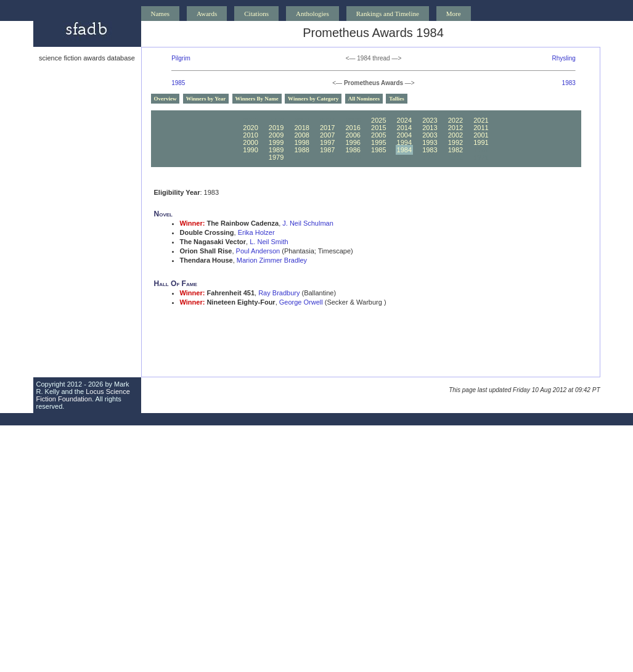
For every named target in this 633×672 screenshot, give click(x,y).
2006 (353, 135)
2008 (301, 135)
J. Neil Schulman (308, 223)
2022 (455, 120)
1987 (327, 150)
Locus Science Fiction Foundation (83, 395)
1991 (481, 142)
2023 (430, 120)
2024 (404, 120)
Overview (165, 99)
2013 (430, 128)
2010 (250, 135)
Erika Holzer (256, 232)
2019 (276, 128)
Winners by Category (313, 99)
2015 (378, 128)
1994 (404, 142)
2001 (481, 135)
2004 (404, 135)
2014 (404, 128)
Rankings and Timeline (388, 14)
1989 (276, 150)
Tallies (397, 99)
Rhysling (563, 58)
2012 (455, 128)
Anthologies (312, 14)
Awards (207, 14)
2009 (276, 135)
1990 (250, 150)
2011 (481, 128)
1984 (404, 150)
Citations (256, 14)
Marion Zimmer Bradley (272, 260)
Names (161, 14)
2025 (378, 120)
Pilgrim (181, 58)
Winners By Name (257, 99)
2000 (250, 142)
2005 (378, 135)
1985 (178, 83)
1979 (276, 157)
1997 (327, 142)
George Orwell (301, 302)
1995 (378, 142)
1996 (353, 142)
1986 (353, 150)
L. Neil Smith (269, 242)
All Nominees (364, 99)
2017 (327, 128)
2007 (327, 135)
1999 (276, 142)
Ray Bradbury (279, 293)
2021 (481, 120)
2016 (353, 128)
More (454, 14)
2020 (250, 128)
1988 (301, 150)
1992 (455, 142)
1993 (430, 142)
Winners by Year (206, 99)
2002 (455, 135)
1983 (569, 83)
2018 (301, 128)
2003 (430, 135)
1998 (301, 142)
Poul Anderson (258, 251)
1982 (455, 150)
